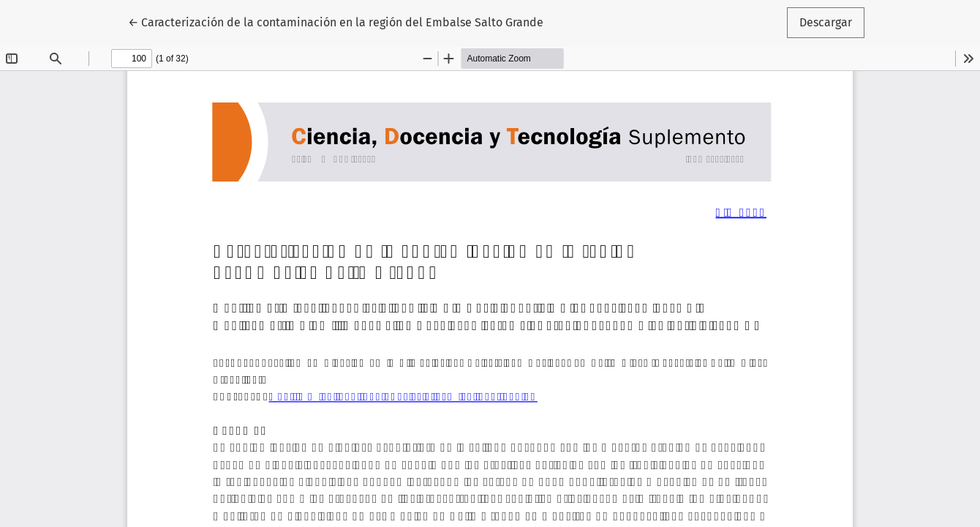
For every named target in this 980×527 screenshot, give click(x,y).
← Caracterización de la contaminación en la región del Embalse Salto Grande (336, 21)
